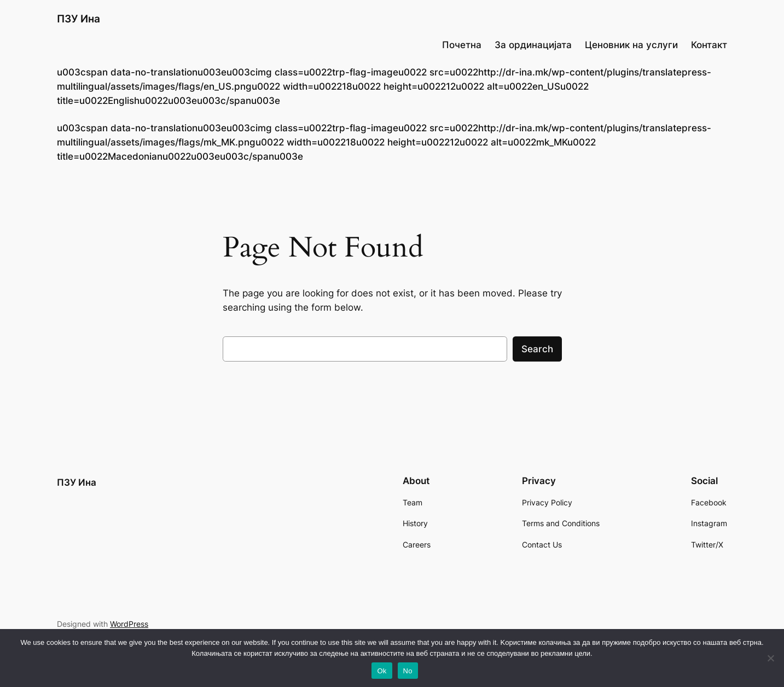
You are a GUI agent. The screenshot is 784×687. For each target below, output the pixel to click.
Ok (382, 671)
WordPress (129, 624)
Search (537, 349)
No (408, 671)
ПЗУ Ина (79, 19)
